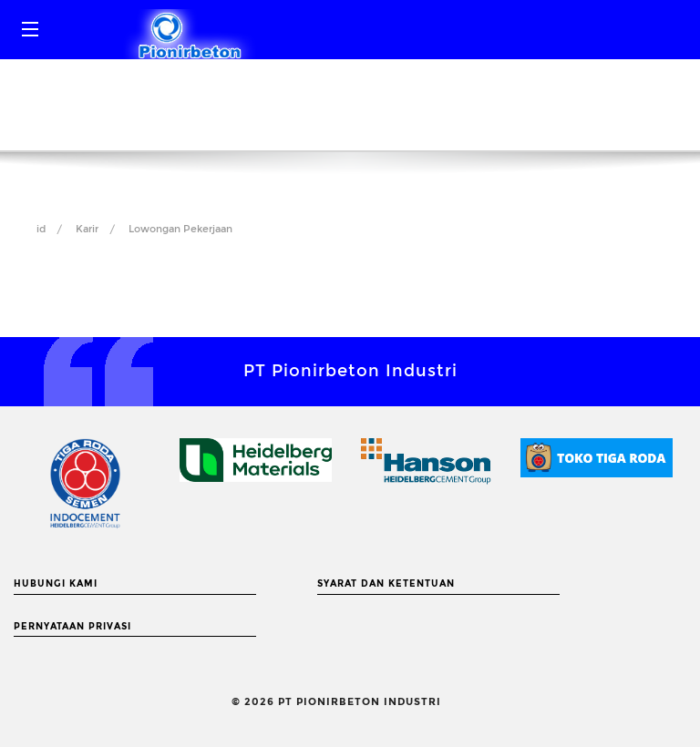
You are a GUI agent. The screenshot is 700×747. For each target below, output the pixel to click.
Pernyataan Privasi (72, 627)
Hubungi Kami (56, 584)
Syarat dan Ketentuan (386, 584)
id (41, 229)
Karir (87, 229)
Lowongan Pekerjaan (180, 229)
